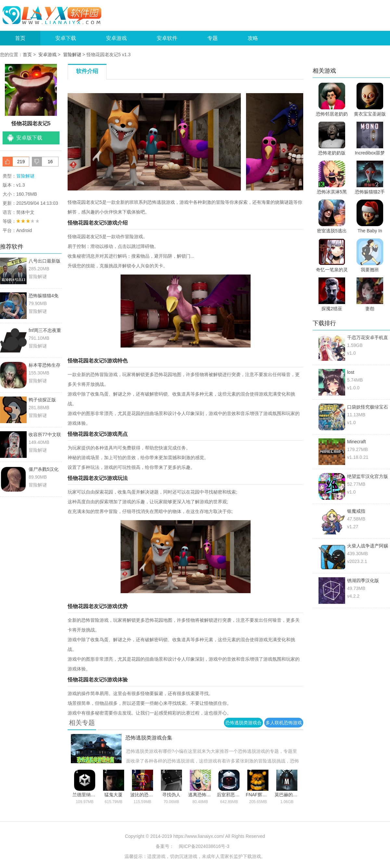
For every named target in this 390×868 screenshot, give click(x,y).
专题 (213, 38)
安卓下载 (66, 38)
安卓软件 (167, 38)
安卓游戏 (116, 38)
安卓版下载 (29, 138)
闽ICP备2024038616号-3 (204, 846)
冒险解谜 (72, 55)
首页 (20, 38)
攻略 (253, 38)
